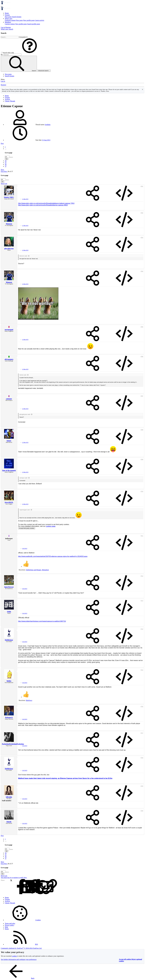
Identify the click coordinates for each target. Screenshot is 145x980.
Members (8, 22)
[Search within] (23, 37)
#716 (142, 706)
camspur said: (24, 478)
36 (6, 164)
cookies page (51, 526)
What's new (9, 19)
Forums (7, 15)
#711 (142, 536)
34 (6, 161)
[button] (30, 53)
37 (6, 166)
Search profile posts (34, 24)
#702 (142, 213)
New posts (8, 17)
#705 (142, 327)
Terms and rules (10, 923)
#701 (142, 186)
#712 (142, 576)
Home (7, 13)
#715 (142, 670)
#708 (142, 430)
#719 (142, 786)
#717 (142, 733)
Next (2, 170)
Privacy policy (10, 925)
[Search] (11, 29)
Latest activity (40, 20)
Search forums (17, 17)
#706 (142, 356)
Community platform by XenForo (21, 948)
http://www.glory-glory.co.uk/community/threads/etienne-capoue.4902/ (43, 205)
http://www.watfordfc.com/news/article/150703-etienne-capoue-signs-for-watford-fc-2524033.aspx (53, 556)
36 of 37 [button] (10, 171)
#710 (142, 491)
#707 (142, 396)
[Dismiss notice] (142, 90)
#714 (142, 629)
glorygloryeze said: (25, 414)
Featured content (10, 20)
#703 (142, 237)
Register (3, 85)
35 (6, 163)
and (37, 570)
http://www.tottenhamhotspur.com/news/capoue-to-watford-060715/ (42, 621)
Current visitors (10, 24)
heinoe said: (23, 375)
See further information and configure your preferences (19, 959)
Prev (2, 143)
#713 (142, 601)
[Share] (93, 193)
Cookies (23, 920)
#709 (142, 459)
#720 (142, 811)
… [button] (6, 149)
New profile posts (29, 20)
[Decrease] (12, 157)
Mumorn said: (23, 256)
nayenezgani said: (25, 510)
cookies (14, 956)
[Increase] (10, 157)
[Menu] (2, 6)
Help (6, 927)
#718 (142, 758)
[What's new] (5, 29)
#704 (142, 271)
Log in (3, 81)
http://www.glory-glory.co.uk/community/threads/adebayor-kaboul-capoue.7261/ (46, 203)
